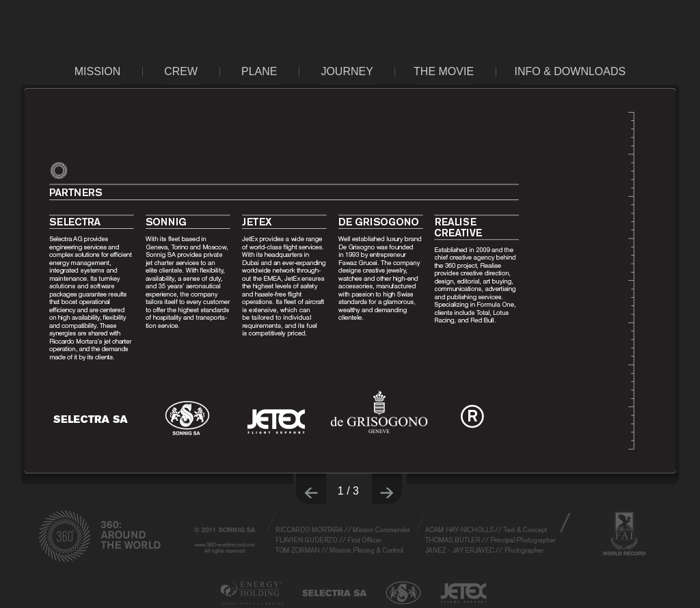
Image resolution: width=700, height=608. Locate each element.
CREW (181, 71)
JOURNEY (347, 71)
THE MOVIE (444, 71)
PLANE (259, 71)
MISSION (98, 71)
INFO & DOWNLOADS (570, 71)
